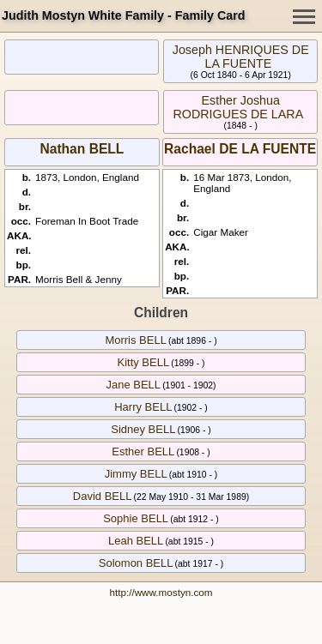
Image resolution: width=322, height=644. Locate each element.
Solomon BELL (136, 563)
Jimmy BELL (136, 474)
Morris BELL (136, 340)
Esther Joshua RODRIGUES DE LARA (238, 107)
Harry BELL (143, 407)
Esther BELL (143, 451)
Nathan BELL (82, 149)
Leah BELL (136, 541)
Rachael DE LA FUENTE (240, 149)
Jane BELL (133, 385)
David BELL (103, 496)
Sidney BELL (143, 429)
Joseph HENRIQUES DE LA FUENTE (241, 57)
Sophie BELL (136, 518)
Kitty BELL (143, 362)
